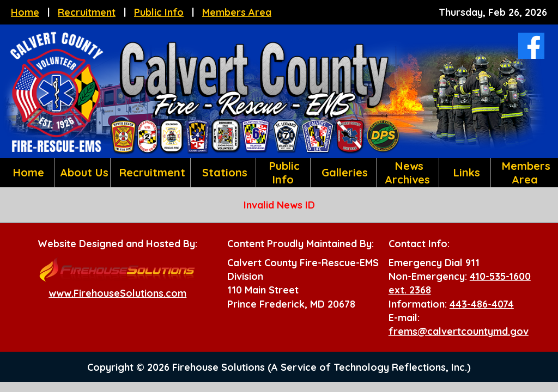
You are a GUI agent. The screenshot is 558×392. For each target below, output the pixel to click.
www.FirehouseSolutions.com (117, 293)
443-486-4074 (482, 304)
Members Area (237, 12)
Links (465, 172)
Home (25, 12)
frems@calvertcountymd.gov (459, 331)
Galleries (343, 172)
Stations (223, 172)
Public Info (159, 12)
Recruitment (87, 12)
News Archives (407, 173)
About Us (83, 172)
